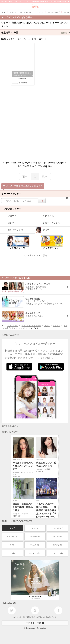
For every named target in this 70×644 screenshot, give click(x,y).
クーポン (12, 553)
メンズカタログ (12, 537)
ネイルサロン (35, 545)
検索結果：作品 (36, 33)
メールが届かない (40, 617)
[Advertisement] (35, 124)
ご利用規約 (28, 617)
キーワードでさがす (11, 194)
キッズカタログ (35, 537)
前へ (25, 176)
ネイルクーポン (35, 553)
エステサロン (58, 545)
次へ (45, 176)
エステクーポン (58, 553)
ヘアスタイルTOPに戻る (35, 255)
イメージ (22, 39)
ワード (43, 39)
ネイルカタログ (58, 537)
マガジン (35, 528)
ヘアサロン (12, 545)
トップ (12, 528)
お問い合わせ (52, 617)
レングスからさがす (11, 209)
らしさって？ (18, 617)
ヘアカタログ (58, 528)
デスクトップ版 (35, 623)
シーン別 (32, 39)
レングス (11, 39)
